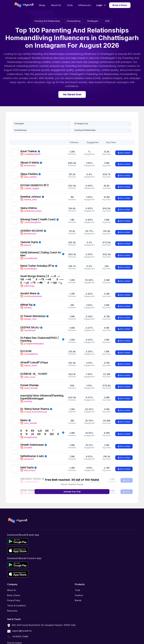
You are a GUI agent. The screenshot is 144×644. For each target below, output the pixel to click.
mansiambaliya (28, 269)
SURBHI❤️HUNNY (31, 370)
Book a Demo (120, 5)
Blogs (42, 5)
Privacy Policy (14, 595)
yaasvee (26, 245)
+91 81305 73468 (18, 631)
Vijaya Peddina (29, 174)
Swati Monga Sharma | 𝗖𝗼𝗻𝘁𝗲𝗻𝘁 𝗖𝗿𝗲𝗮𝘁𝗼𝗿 (40, 278)
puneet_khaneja (29, 384)
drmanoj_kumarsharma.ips (34, 408)
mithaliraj (26, 304)
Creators (79, 590)
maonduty (26, 397)
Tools (70, 5)
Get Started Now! (72, 94)
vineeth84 (26, 442)
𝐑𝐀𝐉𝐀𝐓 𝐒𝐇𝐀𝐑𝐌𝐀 (30, 428)
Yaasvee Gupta (29, 242)
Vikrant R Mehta (30, 163)
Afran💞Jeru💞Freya (32, 359)
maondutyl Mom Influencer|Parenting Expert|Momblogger (42, 393)
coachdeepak (28, 326)
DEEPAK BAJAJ (30, 324)
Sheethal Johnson (31, 197)
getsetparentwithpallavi (32, 340)
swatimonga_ (28, 282)
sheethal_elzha (29, 200)
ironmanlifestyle (29, 258)
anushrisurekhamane (31, 292)
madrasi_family (29, 361)
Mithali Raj (26, 301)
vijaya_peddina (28, 177)
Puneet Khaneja (29, 381)
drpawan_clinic (28, 315)
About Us (56, 5)
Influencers (85, 5)
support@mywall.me (19, 625)
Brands (78, 595)
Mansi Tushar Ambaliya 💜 (36, 266)
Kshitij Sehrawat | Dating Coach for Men (41, 254)
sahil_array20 (28, 465)
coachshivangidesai (31, 222)
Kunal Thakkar (29, 151)
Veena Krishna (28, 208)
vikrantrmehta (28, 166)
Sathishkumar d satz (32, 450)
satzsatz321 (27, 453)
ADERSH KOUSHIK (32, 231)
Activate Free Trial (72, 486)
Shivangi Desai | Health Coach (38, 219)
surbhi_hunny (28, 373)
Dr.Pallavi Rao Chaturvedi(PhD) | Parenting (39, 335)
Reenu (24, 416)
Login (101, 5)
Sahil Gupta (27, 462)
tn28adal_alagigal (30, 188)
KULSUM (26, 347)
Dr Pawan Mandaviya (33, 312)
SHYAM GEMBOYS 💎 (33, 185)
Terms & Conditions (17, 600)
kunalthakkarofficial (30, 154)
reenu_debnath (29, 419)
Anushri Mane (28, 289)
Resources (12, 605)
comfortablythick (29, 350)
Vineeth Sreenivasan (32, 439)
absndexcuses (28, 234)
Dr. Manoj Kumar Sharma (35, 405)
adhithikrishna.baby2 (31, 211)
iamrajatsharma (29, 431)
